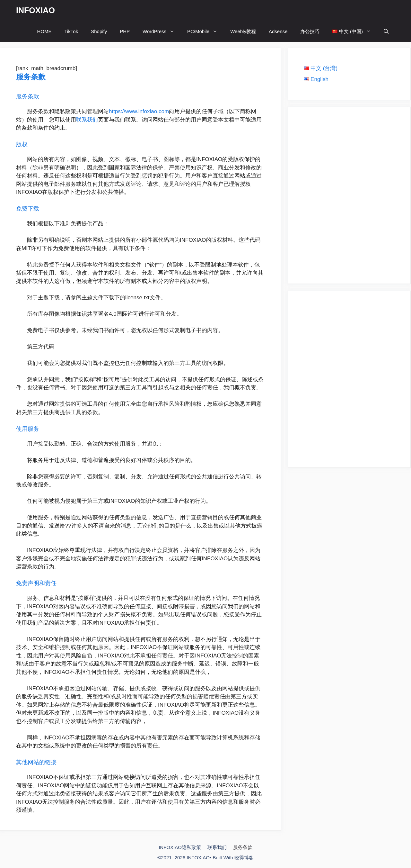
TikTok (71, 31)
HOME (44, 31)
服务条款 (243, 847)
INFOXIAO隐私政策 (180, 847)
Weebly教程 (243, 31)
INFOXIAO (35, 10)
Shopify (99, 31)
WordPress (162, 31)
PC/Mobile (205, 31)
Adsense (278, 31)
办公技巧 (310, 31)
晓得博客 (244, 858)
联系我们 (87, 120)
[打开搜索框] (386, 31)
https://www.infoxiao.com (139, 111)
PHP (125, 31)
